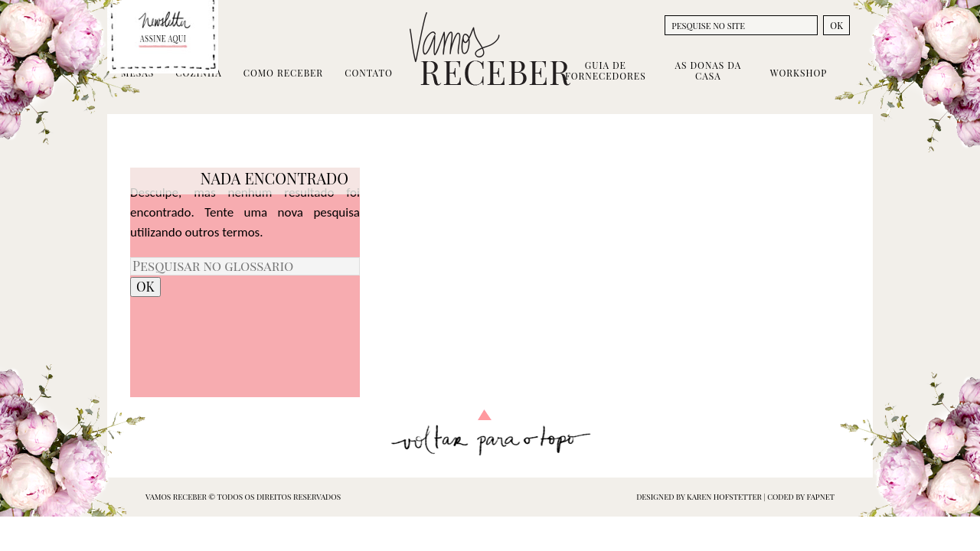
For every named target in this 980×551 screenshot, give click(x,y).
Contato (369, 73)
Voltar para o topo (490, 433)
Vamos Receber (490, 49)
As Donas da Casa (708, 70)
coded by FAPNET (801, 497)
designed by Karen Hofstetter (700, 497)
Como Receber (283, 73)
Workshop (799, 73)
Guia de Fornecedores (606, 70)
